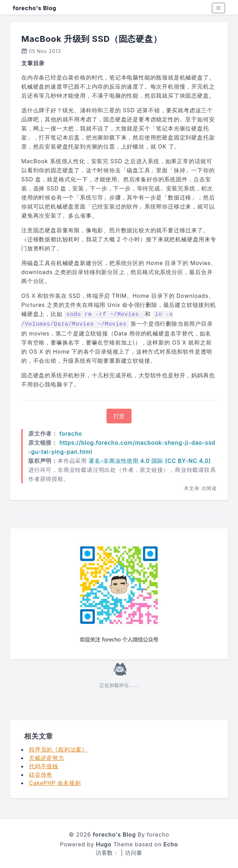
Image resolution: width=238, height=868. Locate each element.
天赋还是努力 (47, 758)
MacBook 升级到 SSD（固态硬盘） (92, 39)
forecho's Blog (35, 8)
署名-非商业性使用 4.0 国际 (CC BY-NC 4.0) (150, 461)
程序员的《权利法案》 (58, 749)
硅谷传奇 (41, 775)
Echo (171, 844)
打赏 (119, 416)
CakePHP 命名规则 (55, 783)
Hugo (104, 844)
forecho (71, 433)
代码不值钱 (44, 766)
